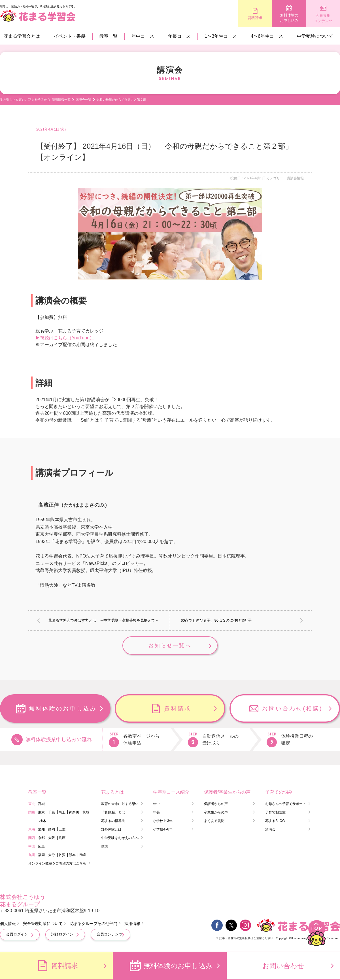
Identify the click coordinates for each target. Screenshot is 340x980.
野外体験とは (111, 829)
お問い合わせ (283, 966)
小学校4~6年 (163, 829)
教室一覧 (109, 36)
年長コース (179, 36)
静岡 (52, 829)
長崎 (82, 855)
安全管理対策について (43, 924)
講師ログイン (62, 934)
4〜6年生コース (267, 36)
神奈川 (74, 812)
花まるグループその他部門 (93, 924)
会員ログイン (17, 934)
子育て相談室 (275, 812)
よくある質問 (214, 821)
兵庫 (62, 838)
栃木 (43, 821)
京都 (41, 838)
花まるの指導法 (113, 821)
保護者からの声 (216, 804)
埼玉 (62, 812)
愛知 (41, 829)
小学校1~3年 (163, 821)
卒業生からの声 (216, 812)
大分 (52, 855)
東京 (41, 812)
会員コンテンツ (110, 934)
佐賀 (62, 855)
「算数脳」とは (113, 812)
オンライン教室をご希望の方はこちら (57, 863)
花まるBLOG (275, 821)
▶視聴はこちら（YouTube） (65, 338)
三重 (62, 829)
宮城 (41, 804)
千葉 (52, 812)
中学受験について (315, 36)
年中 (156, 804)
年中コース (143, 36)
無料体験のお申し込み (289, 18)
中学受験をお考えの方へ (120, 838)
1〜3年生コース (221, 36)
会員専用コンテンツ (323, 18)
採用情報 (132, 924)
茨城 (86, 812)
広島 (41, 846)
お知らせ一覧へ (170, 645)
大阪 (52, 838)
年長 (156, 812)
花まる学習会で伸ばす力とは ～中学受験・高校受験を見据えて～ (103, 620)
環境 (105, 846)
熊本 (72, 855)
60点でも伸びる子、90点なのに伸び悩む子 (216, 620)
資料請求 (255, 18)
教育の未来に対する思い (120, 804)
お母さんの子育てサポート (286, 804)
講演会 (270, 829)
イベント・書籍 (70, 36)
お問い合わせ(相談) (292, 708)
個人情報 (8, 924)
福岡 (41, 855)
